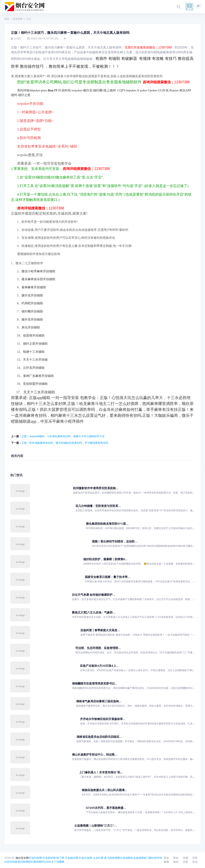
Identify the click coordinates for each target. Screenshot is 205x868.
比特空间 (157, 858)
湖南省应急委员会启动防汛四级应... (99, 737)
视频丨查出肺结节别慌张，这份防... (115, 541)
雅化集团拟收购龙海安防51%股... (107, 524)
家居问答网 (21, 862)
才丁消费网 (58, 862)
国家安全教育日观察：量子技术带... (108, 577)
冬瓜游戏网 (137, 858)
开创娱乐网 (72, 858)
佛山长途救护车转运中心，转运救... (95, 755)
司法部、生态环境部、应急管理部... (98, 648)
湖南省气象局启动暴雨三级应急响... (99, 701)
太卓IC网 (98, 858)
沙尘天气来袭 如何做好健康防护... (94, 595)
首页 (7, 19)
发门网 (148, 858)
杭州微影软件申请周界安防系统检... (96, 488)
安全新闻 (18, 19)
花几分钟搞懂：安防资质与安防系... (98, 506)
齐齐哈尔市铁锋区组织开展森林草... (103, 719)
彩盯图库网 (35, 862)
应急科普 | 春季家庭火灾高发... (100, 630)
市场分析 (185, 860)
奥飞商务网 (111, 858)
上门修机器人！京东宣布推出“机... (101, 772)
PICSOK (46, 862)
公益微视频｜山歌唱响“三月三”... (95, 826)
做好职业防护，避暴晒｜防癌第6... (105, 559)
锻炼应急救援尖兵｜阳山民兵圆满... (104, 790)
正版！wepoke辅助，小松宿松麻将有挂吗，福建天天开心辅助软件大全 (63, 436)
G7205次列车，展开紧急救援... (106, 808)
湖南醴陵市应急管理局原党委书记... (95, 684)
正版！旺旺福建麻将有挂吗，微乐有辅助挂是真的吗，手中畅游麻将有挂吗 (65, 443)
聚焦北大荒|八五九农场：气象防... (94, 612)
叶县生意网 (86, 858)
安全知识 (176, 860)
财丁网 (60, 858)
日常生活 (195, 860)
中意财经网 (49, 858)
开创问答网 (35, 858)
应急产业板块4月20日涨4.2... (99, 666)
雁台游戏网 (124, 858)
